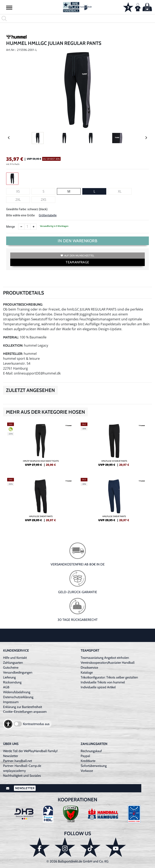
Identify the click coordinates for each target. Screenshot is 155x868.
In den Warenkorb (77, 241)
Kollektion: (13, 345)
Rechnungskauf (91, 751)
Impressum (11, 702)
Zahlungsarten (13, 663)
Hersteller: (13, 354)
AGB (6, 687)
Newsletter (11, 756)
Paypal (85, 756)
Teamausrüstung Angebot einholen (105, 658)
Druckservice (89, 668)
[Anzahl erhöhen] (34, 227)
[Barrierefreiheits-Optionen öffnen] (8, 724)
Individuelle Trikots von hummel (103, 682)
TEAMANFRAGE (77, 262)
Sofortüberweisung (94, 766)
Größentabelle (48, 215)
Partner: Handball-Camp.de (22, 766)
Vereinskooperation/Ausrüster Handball (108, 663)
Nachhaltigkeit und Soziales (22, 776)
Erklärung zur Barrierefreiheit (23, 707)
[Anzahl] (27, 227)
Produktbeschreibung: (23, 304)
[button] (9, 7)
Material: (11, 337)
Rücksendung (12, 682)
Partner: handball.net (18, 761)
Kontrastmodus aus (36, 724)
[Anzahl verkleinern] (21, 227)
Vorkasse (87, 771)
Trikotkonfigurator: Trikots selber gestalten (109, 677)
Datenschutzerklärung (18, 697)
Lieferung (9, 677)
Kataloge (87, 672)
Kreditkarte (88, 761)
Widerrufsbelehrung (17, 692)
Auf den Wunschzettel (77, 255)
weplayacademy (14, 771)
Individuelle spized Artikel (98, 687)
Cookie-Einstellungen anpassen (25, 712)
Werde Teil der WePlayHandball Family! (30, 751)
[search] (77, 18)
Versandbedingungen (18, 672)
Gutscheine (11, 668)
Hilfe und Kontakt (15, 658)
